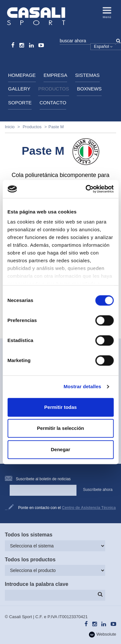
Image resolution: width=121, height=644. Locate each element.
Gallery (19, 89)
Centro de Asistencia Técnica (89, 508)
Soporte (20, 103)
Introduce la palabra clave (37, 584)
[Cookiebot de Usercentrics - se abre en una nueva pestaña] (86, 189)
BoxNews (89, 89)
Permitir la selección (61, 428)
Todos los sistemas (29, 535)
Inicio (10, 127)
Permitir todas (60, 407)
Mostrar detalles (82, 386)
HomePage (22, 75)
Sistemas (87, 75)
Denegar (60, 449)
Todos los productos (30, 560)
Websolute (102, 634)
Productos (54, 89)
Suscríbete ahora (98, 490)
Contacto (53, 103)
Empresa (55, 75)
